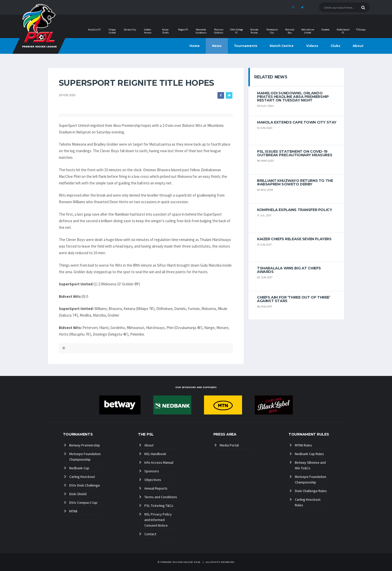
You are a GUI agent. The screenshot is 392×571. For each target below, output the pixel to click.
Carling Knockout (82, 477)
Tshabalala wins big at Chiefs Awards (289, 270)
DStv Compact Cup (83, 503)
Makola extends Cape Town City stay (297, 122)
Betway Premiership (85, 445)
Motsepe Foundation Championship (85, 457)
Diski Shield (78, 494)
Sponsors (152, 471)
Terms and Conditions (161, 497)
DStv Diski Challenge (85, 485)
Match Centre (282, 46)
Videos (312, 46)
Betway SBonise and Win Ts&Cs (310, 465)
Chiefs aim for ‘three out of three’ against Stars (294, 299)
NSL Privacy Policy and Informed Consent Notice (158, 520)
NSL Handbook (155, 454)
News (217, 46)
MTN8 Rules (303, 445)
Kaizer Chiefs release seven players (294, 239)
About (358, 46)
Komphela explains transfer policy (294, 210)
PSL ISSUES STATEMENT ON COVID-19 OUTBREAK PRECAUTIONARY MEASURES (295, 153)
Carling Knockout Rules (308, 502)
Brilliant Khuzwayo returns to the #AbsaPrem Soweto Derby (295, 182)
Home (195, 46)
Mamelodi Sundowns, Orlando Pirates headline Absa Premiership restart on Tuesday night (293, 97)
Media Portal (229, 445)
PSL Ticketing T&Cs (159, 506)
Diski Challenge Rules (311, 491)
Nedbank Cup (79, 468)
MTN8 (73, 511)
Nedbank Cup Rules (309, 454)
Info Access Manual (159, 462)
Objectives (153, 480)
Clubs (335, 46)
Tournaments (246, 46)
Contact (150, 534)
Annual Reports (156, 488)
